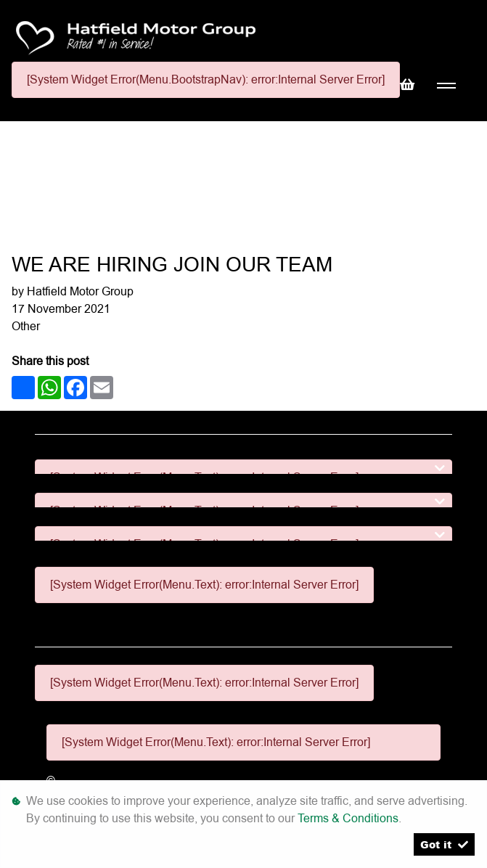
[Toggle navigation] (446, 86)
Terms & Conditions (348, 818)
